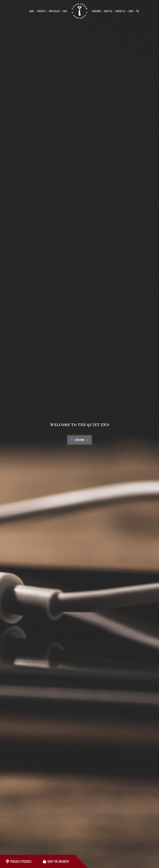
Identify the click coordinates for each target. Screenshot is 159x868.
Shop (65, 11)
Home (32, 11)
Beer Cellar (54, 11)
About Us (108, 11)
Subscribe (96, 11)
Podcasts (41, 11)
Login (131, 11)
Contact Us (120, 11)
